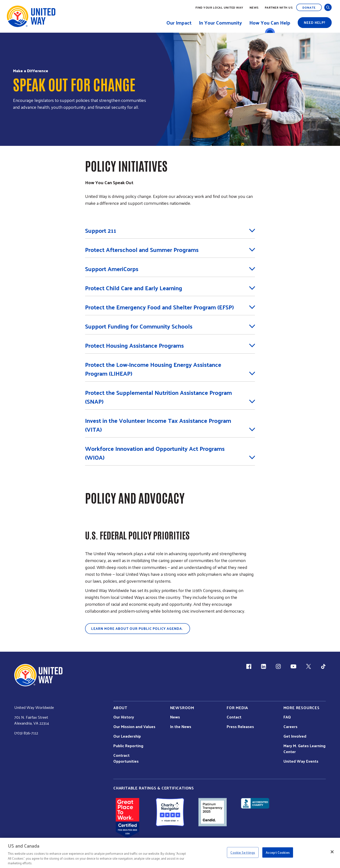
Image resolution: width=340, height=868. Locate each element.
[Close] (332, 852)
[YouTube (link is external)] (293, 666)
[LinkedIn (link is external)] (264, 666)
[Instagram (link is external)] (278, 666)
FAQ (287, 717)
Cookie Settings (243, 852)
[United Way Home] (31, 16)
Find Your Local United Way (219, 7)
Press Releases (240, 727)
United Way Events (301, 761)
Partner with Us (279, 7)
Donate (309, 7)
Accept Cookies (278, 852)
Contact (234, 717)
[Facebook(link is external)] (249, 666)
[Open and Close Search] (328, 7)
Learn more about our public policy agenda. (138, 628)
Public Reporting (128, 746)
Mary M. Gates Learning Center (304, 749)
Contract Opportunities (126, 758)
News (254, 7)
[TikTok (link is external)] (323, 666)
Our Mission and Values (134, 727)
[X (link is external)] (309, 666)
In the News (181, 727)
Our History (124, 717)
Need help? (315, 22)
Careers (290, 727)
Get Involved (295, 736)
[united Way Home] (38, 675)
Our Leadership (127, 736)
